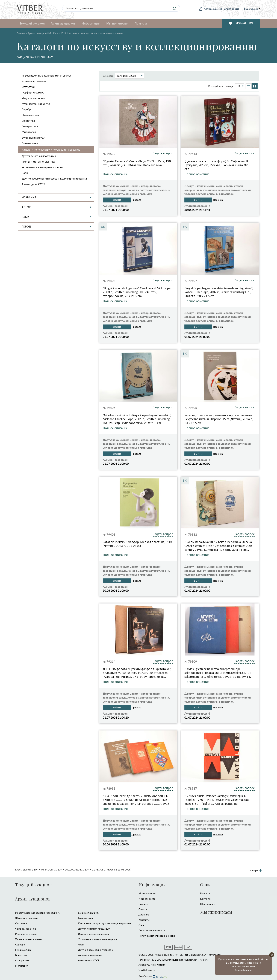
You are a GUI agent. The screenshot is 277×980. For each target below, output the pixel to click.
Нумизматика (30, 115)
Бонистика (28, 121)
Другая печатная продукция (39, 156)
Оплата (143, 909)
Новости (205, 893)
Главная (21, 33)
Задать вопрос (163, 153)
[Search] (174, 8)
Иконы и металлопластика (38, 162)
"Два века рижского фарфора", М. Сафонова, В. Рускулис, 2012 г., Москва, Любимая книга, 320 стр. (217, 165)
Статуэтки (28, 87)
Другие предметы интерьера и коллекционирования (54, 178)
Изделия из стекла (33, 98)
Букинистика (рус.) (33, 138)
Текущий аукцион (32, 23)
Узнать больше (244, 970)
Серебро (27, 109)
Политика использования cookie (157, 936)
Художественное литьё (36, 104)
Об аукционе (207, 904)
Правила (141, 23)
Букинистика (30, 143)
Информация (91, 23)
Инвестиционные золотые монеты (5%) (46, 75)
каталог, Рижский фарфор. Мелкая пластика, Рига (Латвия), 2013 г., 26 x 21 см (137, 544)
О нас (142, 925)
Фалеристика (30, 126)
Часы (25, 173)
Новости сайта (147, 899)
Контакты (144, 920)
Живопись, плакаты (34, 81)
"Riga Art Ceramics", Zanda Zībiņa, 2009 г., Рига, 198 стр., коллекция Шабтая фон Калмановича (137, 163)
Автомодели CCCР (33, 184)
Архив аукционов (63, 23)
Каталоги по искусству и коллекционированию (51, 150)
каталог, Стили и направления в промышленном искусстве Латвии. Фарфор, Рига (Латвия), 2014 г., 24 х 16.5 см (219, 419)
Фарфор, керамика (33, 92)
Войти (117, 200)
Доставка (144, 914)
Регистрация (231, 9)
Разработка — (153, 975)
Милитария (29, 132)
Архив (31, 33)
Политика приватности (152, 930)
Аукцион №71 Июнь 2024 (52, 33)
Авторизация (210, 9)
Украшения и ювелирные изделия (42, 167)
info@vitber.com (147, 970)
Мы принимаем (117, 23)
